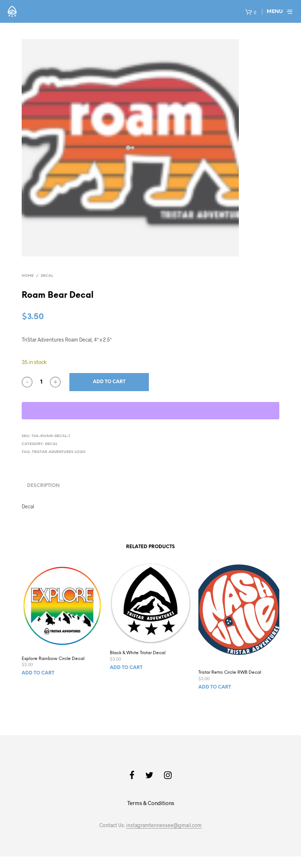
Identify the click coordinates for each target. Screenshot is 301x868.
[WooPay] (150, 411)
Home (28, 276)
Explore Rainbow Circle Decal (53, 659)
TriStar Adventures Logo (59, 452)
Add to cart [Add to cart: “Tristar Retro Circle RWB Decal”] (215, 687)
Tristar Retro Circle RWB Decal (230, 672)
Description (43, 486)
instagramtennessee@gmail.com (164, 825)
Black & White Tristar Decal (138, 653)
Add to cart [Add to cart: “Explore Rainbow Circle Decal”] (38, 673)
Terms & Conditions (151, 803)
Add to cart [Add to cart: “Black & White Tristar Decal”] (126, 668)
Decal (47, 276)
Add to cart (109, 382)
